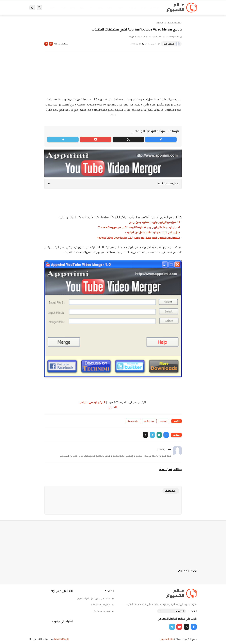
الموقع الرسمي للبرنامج (93, 402)
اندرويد (82, 8)
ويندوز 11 (132, 8)
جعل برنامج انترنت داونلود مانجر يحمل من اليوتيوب (152, 232)
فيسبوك (121, 8)
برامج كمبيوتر (155, 8)
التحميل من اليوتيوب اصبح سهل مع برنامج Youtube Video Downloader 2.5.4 (138, 238)
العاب (91, 8)
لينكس (100, 8)
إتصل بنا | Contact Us (103, 605)
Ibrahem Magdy (61, 639)
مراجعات (63, 8)
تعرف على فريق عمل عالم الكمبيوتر (96, 598)
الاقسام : (193, 611)
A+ (51, 44)
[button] (166, 435)
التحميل (113, 407)
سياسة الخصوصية (104, 611)
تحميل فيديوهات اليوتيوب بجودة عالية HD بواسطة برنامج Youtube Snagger (139, 227)
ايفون (72, 8)
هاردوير (52, 8)
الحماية (110, 8)
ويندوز (143, 8)
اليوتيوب (160, 23)
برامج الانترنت (149, 421)
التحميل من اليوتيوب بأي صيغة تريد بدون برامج (154, 222)
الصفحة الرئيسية (175, 23)
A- (46, 44)
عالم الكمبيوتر (167, 639)
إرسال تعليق (171, 491)
